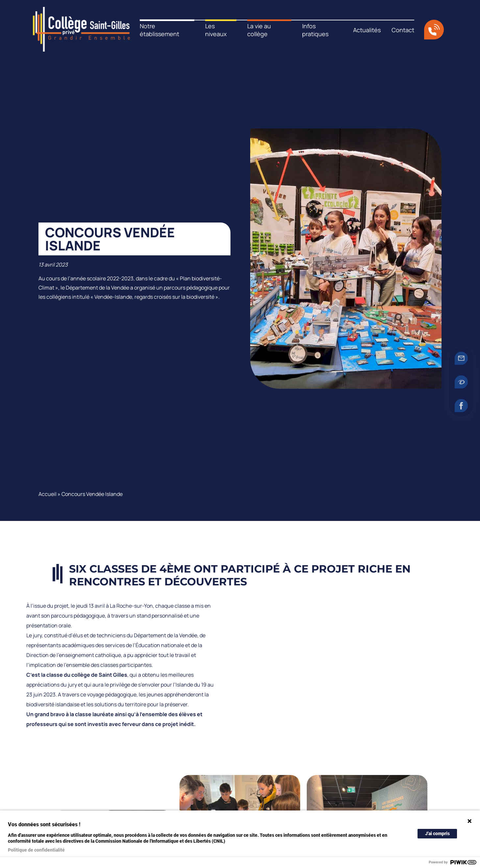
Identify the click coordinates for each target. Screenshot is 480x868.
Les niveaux (216, 30)
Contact (403, 30)
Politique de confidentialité (36, 850)
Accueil (48, 494)
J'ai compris (437, 833)
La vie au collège (259, 30)
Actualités (367, 30)
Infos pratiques (315, 30)
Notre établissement (159, 30)
